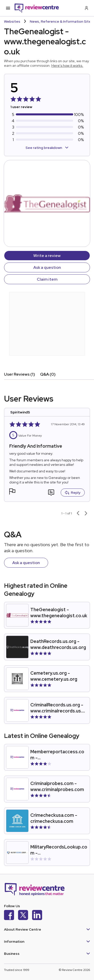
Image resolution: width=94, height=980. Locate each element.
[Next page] (86, 513)
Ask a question (47, 267)
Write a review (47, 256)
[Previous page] (78, 513)
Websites (12, 21)
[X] (23, 916)
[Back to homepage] (37, 8)
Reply (73, 493)
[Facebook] (9, 916)
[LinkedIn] (37, 916)
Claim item (47, 279)
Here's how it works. (67, 66)
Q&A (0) (48, 374)
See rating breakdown (47, 148)
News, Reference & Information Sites (61, 21)
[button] (12, 492)
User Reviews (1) (20, 374)
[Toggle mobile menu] (8, 8)
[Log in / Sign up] (86, 8)
